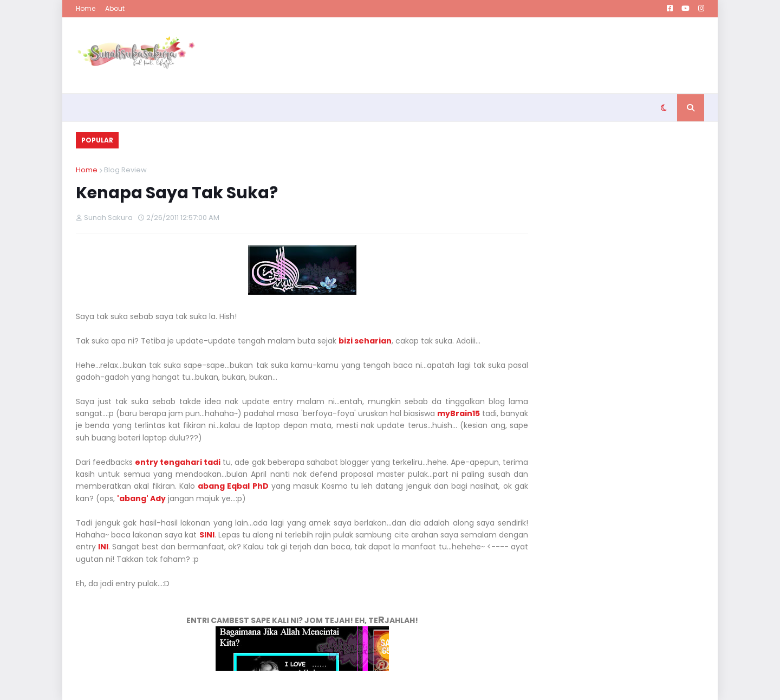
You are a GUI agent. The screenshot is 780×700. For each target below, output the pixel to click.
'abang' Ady (141, 498)
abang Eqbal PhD (233, 486)
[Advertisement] (507, 55)
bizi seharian (365, 341)
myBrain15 (459, 413)
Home (86, 8)
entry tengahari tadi (178, 462)
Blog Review (125, 170)
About (115, 8)
